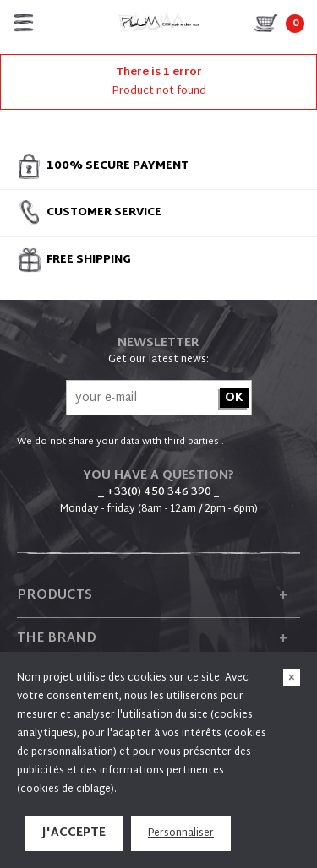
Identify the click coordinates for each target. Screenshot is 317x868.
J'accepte (74, 833)
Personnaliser (181, 833)
